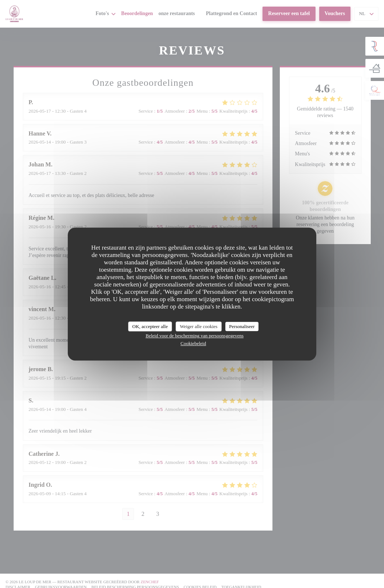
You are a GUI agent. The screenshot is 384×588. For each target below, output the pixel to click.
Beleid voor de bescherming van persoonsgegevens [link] (194, 336)
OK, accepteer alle (150, 326)
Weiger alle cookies (198, 326)
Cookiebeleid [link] (193, 343)
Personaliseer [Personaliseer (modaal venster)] (242, 326)
